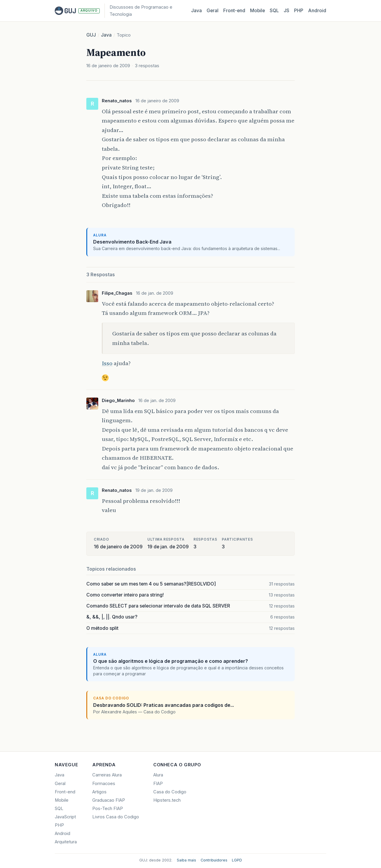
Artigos (99, 792)
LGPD (237, 860)
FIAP (158, 784)
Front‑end (234, 11)
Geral (213, 11)
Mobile (257, 11)
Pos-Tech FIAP (108, 809)
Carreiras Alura (107, 775)
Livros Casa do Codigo (116, 817)
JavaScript (65, 817)
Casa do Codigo (170, 792)
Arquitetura (66, 842)
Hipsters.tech (167, 800)
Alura (158, 775)
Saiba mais (186, 860)
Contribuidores (214, 860)
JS (286, 11)
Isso (107, 363)
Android (317, 11)
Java (196, 11)
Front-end (65, 792)
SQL (274, 11)
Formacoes (104, 784)
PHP (299, 11)
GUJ (91, 35)
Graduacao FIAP (109, 800)
